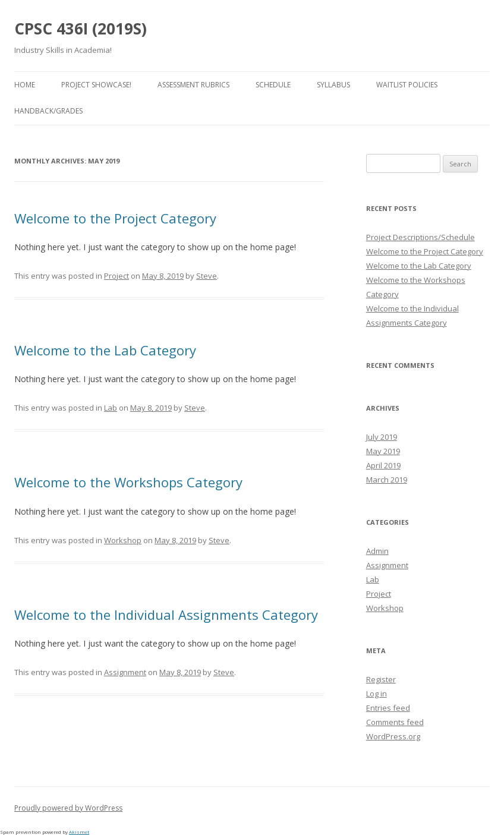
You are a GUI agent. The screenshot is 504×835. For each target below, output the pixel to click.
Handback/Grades (48, 111)
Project (116, 276)
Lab (111, 408)
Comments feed (395, 722)
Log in (377, 694)
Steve (207, 276)
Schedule (273, 85)
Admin (377, 551)
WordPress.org (393, 736)
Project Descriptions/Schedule (420, 237)
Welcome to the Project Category (115, 218)
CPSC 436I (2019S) (81, 29)
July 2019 (382, 437)
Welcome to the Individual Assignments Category (166, 615)
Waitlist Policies (407, 85)
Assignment (125, 672)
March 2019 (387, 480)
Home (25, 85)
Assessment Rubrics (193, 85)
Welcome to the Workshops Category (128, 482)
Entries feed (388, 708)
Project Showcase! (96, 85)
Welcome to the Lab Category (105, 350)
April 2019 (383, 465)
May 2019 (383, 451)
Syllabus (333, 85)
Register (381, 679)
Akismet (79, 832)
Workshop (123, 540)
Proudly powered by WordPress (68, 808)
